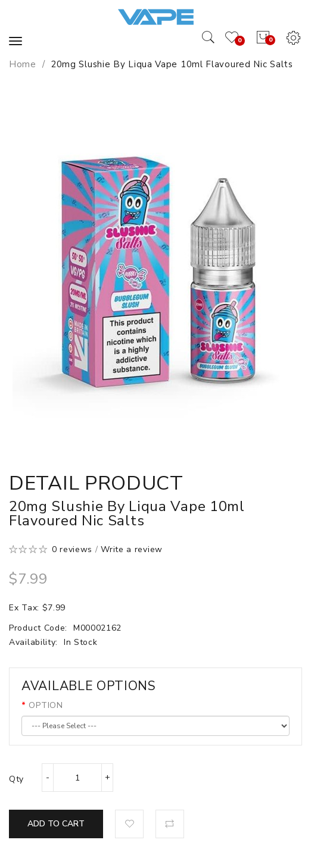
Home (23, 64)
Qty (16, 779)
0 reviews (72, 549)
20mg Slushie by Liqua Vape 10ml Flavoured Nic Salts (172, 64)
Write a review (132, 549)
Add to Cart (56, 824)
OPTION (46, 705)
